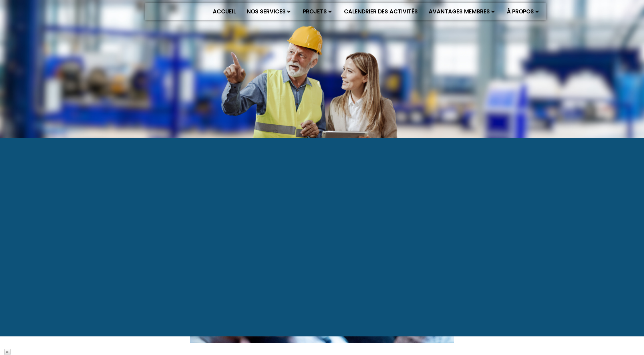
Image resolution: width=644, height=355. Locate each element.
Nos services (269, 12)
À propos (523, 12)
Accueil (224, 12)
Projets (317, 12)
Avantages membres (462, 12)
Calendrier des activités (381, 12)
